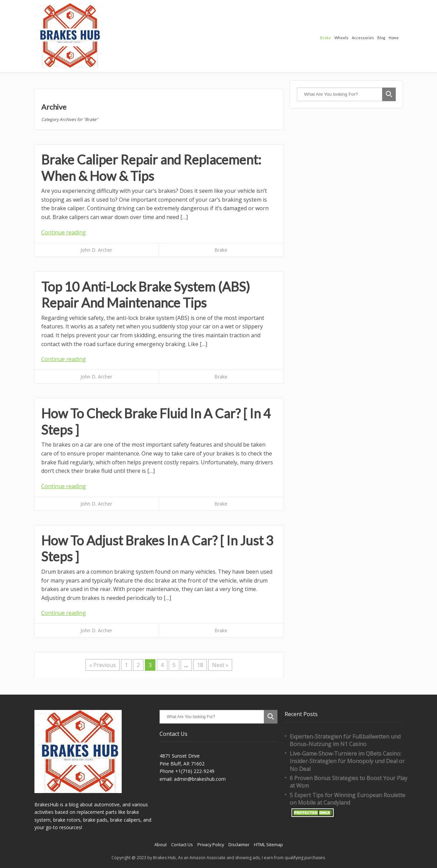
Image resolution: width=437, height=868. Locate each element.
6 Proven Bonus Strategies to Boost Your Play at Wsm (349, 782)
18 (200, 665)
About (161, 844)
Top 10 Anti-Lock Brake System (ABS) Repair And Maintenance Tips (146, 295)
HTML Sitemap (268, 844)
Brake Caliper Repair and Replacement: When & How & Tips (151, 168)
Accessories (363, 38)
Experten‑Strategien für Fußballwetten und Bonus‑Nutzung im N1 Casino (345, 740)
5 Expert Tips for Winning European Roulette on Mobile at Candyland (348, 799)
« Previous (103, 665)
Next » (220, 665)
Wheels (341, 38)
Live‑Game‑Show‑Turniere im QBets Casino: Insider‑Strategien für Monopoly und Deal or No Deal (347, 761)
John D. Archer (96, 250)
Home (394, 38)
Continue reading (64, 232)
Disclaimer (239, 844)
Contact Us (182, 844)
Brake (326, 38)
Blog (381, 38)
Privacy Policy (211, 844)
